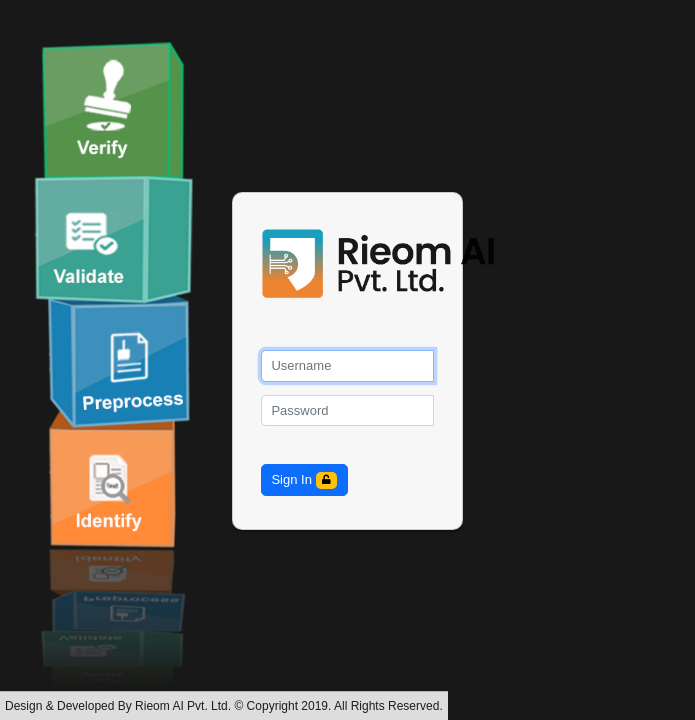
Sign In (304, 480)
